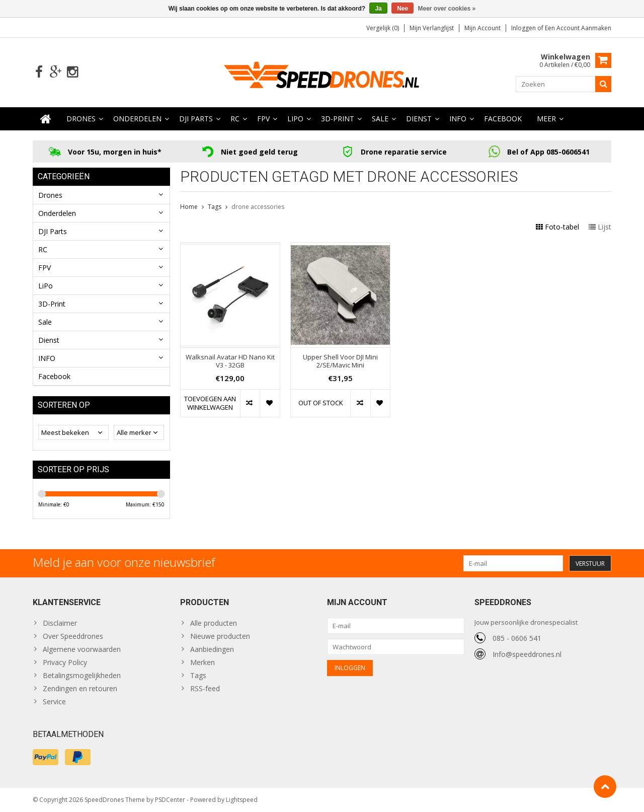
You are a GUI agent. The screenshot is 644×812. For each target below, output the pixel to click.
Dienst (419, 119)
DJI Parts (196, 119)
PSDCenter (170, 800)
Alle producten (214, 623)
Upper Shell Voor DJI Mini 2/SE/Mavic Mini (340, 361)
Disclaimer (60, 623)
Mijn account (482, 28)
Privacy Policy (65, 662)
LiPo (295, 119)
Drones (81, 119)
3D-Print (338, 119)
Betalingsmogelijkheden (82, 675)
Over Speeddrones (73, 636)
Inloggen (524, 28)
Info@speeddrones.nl (527, 654)
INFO (458, 119)
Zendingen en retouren (80, 688)
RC (235, 119)
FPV (263, 119)
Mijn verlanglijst (432, 28)
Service (54, 702)
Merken (203, 662)
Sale (380, 119)
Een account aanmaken (578, 28)
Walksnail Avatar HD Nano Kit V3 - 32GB (230, 361)
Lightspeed (242, 800)
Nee (403, 9)
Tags (215, 207)
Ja (378, 9)
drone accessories (258, 207)
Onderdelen (137, 119)
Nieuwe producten (220, 636)
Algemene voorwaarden (82, 649)
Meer (546, 119)
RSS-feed (205, 688)
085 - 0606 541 (517, 638)
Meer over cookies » (447, 9)
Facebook (503, 119)
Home (189, 207)
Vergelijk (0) (383, 28)
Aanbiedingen (212, 649)
